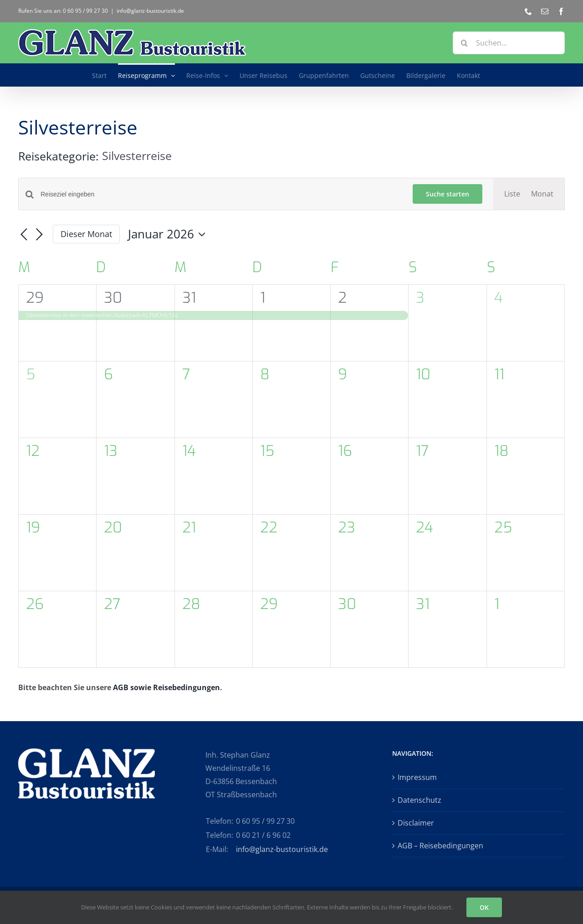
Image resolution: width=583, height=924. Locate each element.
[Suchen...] (509, 43)
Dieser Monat (86, 234)
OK (484, 907)
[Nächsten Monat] (39, 235)
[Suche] (464, 43)
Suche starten (447, 194)
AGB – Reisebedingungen (440, 846)
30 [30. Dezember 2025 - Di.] (113, 298)
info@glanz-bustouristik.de (150, 11)
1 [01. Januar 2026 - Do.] (263, 298)
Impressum (417, 777)
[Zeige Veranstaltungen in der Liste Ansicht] (512, 194)
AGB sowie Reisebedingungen (166, 687)
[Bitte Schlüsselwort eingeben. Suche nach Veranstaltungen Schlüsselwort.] (221, 194)
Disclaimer (416, 823)
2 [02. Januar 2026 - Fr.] (342, 298)
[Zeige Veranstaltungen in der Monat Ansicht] (542, 194)
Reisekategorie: (60, 156)
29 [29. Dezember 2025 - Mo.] (35, 298)
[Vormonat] (24, 235)
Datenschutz (419, 800)
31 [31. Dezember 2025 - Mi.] (189, 298)
